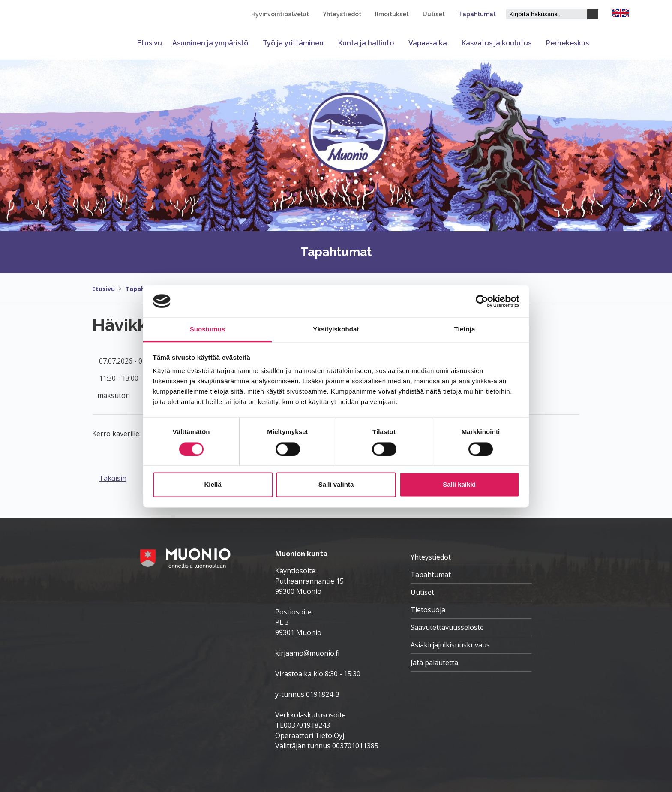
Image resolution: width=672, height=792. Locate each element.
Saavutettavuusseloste (447, 627)
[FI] (621, 12)
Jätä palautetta (434, 663)
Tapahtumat (477, 14)
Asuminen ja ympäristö (210, 43)
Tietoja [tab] (465, 330)
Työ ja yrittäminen (293, 43)
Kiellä (213, 485)
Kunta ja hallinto (366, 43)
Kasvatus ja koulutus (496, 43)
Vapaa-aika (428, 43)
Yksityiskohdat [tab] (336, 330)
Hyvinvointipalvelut (280, 14)
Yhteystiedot (342, 14)
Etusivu (150, 43)
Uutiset (434, 14)
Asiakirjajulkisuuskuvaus (450, 645)
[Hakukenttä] (547, 14)
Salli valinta (336, 485)
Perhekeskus (567, 43)
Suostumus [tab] (208, 330)
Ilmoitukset (392, 14)
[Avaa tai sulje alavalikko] (253, 43)
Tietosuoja (428, 610)
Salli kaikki (459, 485)
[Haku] (593, 14)
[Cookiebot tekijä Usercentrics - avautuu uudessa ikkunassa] (482, 301)
